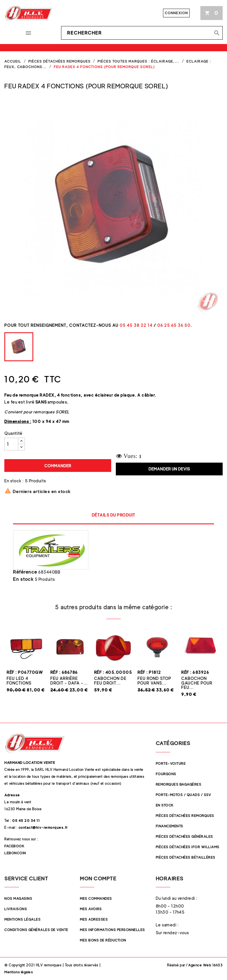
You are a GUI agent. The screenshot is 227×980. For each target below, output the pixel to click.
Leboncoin (15, 853)
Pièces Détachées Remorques (185, 816)
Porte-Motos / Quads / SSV (184, 795)
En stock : (14, 481)
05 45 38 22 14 (136, 325)
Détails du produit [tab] (114, 515)
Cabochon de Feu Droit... (110, 680)
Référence (25, 572)
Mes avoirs (91, 909)
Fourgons (166, 774)
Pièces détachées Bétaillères (186, 857)
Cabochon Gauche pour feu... (197, 683)
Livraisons (16, 909)
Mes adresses (94, 919)
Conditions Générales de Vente (36, 930)
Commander (58, 466)
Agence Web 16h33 (205, 965)
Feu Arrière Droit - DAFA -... (69, 680)
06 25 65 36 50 (174, 325)
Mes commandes (96, 898)
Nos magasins (18, 898)
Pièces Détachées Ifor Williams (188, 847)
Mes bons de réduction (103, 940)
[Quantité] (11, 444)
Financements (170, 826)
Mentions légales (22, 919)
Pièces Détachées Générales (184, 836)
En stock (23, 579)
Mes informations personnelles (112, 930)
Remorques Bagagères (179, 784)
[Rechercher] (142, 33)
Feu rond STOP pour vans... (154, 680)
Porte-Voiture (171, 763)
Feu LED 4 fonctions (19, 680)
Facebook (14, 846)
